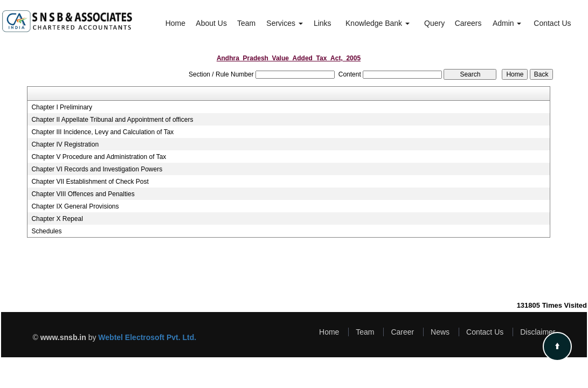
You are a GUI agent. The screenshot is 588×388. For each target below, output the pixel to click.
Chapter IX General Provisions (75, 206)
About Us (211, 23)
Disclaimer (538, 332)
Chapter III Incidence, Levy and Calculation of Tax (102, 132)
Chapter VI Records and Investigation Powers (97, 169)
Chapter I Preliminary (62, 107)
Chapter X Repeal (57, 219)
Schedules (46, 231)
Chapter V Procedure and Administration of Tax (99, 157)
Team (246, 23)
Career (402, 332)
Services (285, 23)
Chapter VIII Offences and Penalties (83, 194)
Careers (468, 23)
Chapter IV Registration (65, 144)
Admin (507, 23)
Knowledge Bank (378, 23)
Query (434, 23)
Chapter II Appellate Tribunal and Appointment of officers (112, 120)
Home (175, 23)
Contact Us (552, 23)
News (440, 332)
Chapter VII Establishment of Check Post (90, 182)
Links (323, 23)
